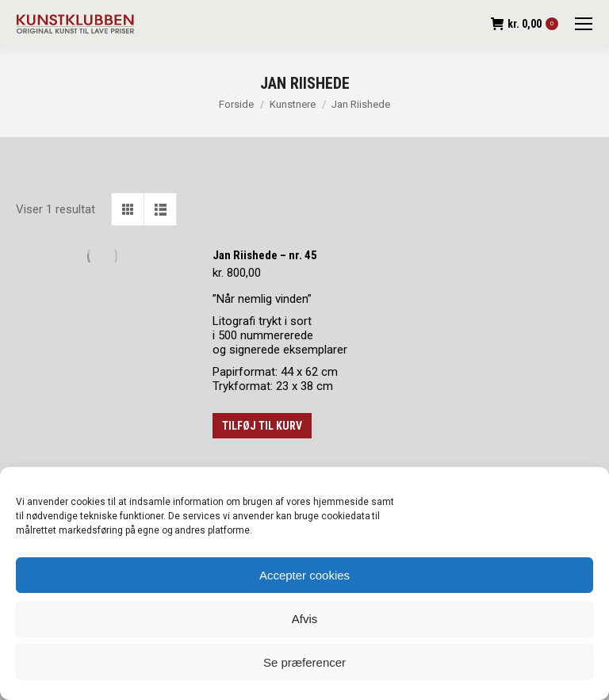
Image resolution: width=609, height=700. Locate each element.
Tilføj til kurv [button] (262, 426)
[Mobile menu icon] (584, 24)
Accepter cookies (304, 575)
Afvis (305, 619)
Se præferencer (304, 662)
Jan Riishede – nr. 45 (265, 255)
